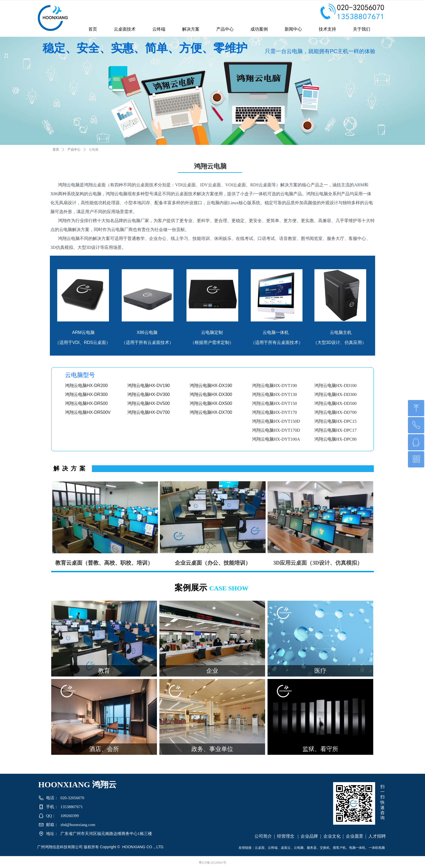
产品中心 (74, 149)
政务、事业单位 (212, 749)
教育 (104, 671)
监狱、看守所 (320, 749)
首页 (56, 149)
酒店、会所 (104, 749)
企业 (212, 671)
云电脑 (94, 149)
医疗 (320, 671)
